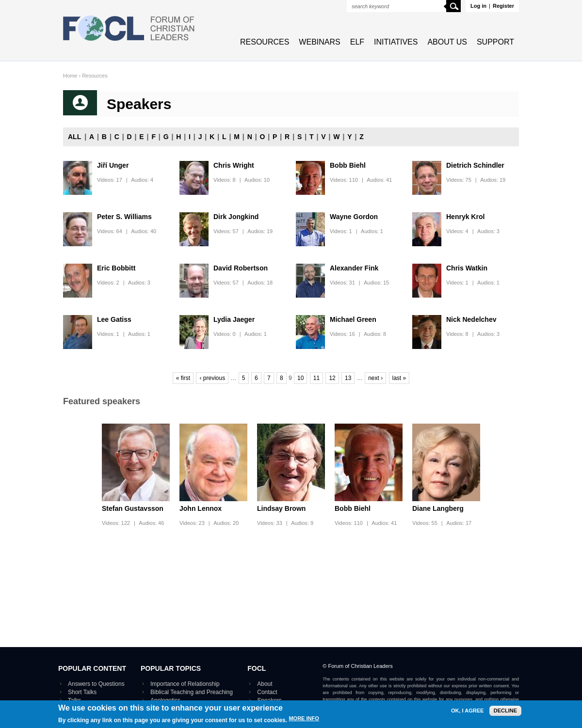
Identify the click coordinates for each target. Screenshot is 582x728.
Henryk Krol (465, 217)
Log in (478, 6)
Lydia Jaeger (234, 319)
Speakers (269, 700)
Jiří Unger (113, 165)
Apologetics (165, 700)
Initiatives (396, 42)
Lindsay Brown (281, 508)
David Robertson (241, 268)
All (74, 137)
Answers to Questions (96, 684)
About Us (447, 42)
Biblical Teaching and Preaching (192, 692)
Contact (267, 692)
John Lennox (201, 508)
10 (300, 378)
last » (399, 378)
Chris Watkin (467, 268)
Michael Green (353, 319)
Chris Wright (234, 165)
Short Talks (82, 692)
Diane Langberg (438, 508)
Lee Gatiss (114, 319)
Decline (505, 713)
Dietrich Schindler (475, 165)
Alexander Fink (354, 268)
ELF (357, 42)
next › (375, 378)
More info (304, 722)
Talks (74, 700)
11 (316, 378)
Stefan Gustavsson (133, 508)
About (265, 684)
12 (332, 378)
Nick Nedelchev (471, 319)
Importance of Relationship (185, 684)
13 (348, 378)
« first (183, 378)
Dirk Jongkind (236, 217)
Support (495, 42)
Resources (265, 42)
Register (503, 6)
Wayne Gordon (354, 217)
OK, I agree (467, 714)
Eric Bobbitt (116, 268)
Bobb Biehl (348, 165)
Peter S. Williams (124, 217)
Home (70, 76)
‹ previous (212, 378)
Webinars (319, 42)
